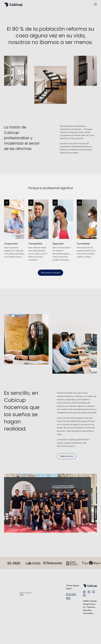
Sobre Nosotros (26, 593)
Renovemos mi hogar (50, 273)
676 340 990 (71, 596)
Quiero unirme (67, 456)
